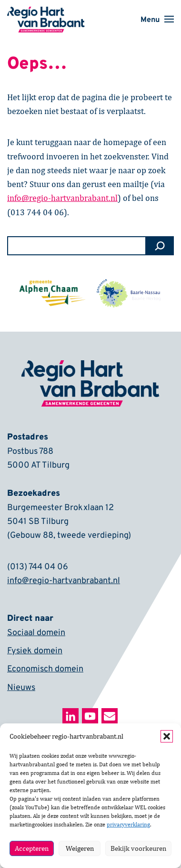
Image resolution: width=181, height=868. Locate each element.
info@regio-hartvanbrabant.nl (64, 581)
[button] (167, 736)
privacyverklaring (128, 825)
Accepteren (32, 848)
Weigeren (80, 848)
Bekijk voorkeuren (138, 848)
